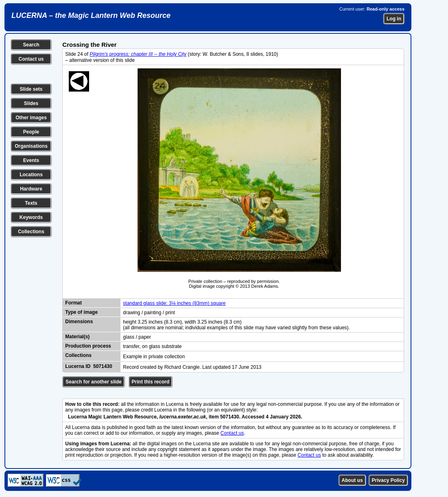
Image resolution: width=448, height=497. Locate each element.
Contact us (31, 59)
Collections (31, 232)
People (31, 132)
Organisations (31, 146)
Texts (31, 203)
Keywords (31, 217)
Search (31, 45)
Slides (31, 103)
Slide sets (31, 89)
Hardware (31, 189)
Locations (31, 175)
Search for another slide (93, 382)
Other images (31, 118)
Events (31, 160)
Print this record (151, 382)
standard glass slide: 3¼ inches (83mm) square (174, 303)
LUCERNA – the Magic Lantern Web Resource (91, 15)
